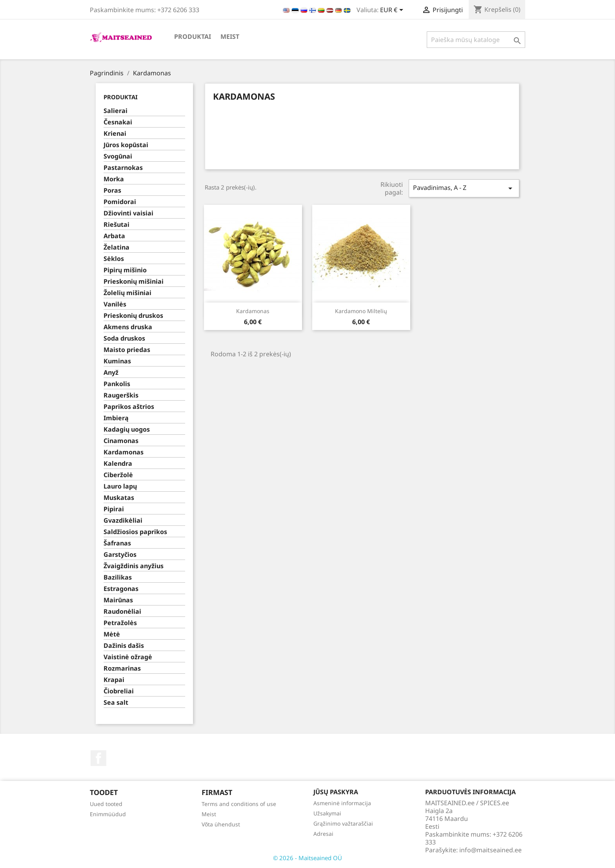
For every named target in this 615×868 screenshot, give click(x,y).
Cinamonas (121, 441)
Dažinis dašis (124, 646)
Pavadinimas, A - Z (464, 188)
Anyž (111, 373)
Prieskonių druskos (133, 316)
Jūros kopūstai (126, 145)
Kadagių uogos (127, 429)
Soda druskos (124, 338)
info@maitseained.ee (490, 850)
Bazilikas (118, 577)
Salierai (116, 111)
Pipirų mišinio (125, 270)
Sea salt (116, 703)
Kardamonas (124, 452)
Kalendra (118, 464)
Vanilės (115, 304)
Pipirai (114, 509)
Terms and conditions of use (239, 804)
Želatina (116, 247)
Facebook (98, 758)
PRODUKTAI (193, 36)
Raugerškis (121, 395)
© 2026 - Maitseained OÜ (307, 858)
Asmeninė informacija (342, 803)
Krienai (115, 134)
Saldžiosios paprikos (135, 532)
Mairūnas (118, 600)
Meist (230, 36)
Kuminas (117, 361)
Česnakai (118, 122)
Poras (112, 191)
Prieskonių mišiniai (134, 282)
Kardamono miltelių (361, 311)
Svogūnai (118, 156)
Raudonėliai (122, 612)
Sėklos (114, 259)
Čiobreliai (119, 691)
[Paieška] (476, 40)
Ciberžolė (118, 475)
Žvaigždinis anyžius (134, 566)
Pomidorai (120, 202)
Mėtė (112, 634)
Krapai (114, 680)
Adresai (323, 834)
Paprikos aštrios (129, 407)
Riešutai (116, 225)
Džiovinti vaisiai (128, 213)
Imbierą (116, 418)
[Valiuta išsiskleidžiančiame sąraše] (393, 11)
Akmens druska (128, 327)
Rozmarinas (122, 668)
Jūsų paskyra (336, 792)
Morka (114, 179)
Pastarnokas (123, 168)
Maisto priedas (127, 350)
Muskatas (119, 498)
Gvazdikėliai (123, 521)
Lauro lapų (120, 486)
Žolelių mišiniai (127, 293)
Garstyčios (120, 555)
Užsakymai (327, 813)
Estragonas (121, 589)
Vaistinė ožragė (128, 657)
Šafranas (117, 543)
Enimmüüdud (108, 814)
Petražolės (120, 623)
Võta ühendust (221, 824)
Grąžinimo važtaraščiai (343, 823)
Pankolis (117, 384)
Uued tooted (106, 804)
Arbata (114, 236)
